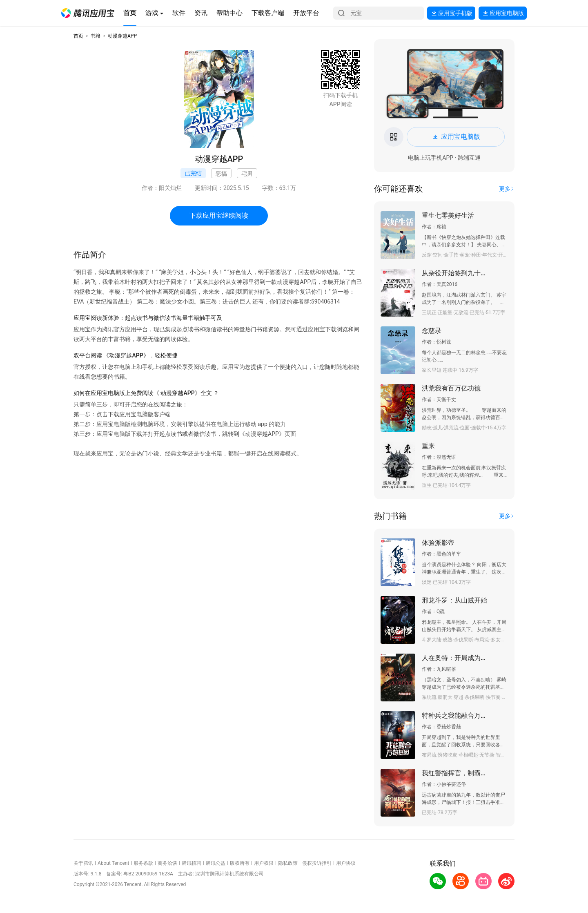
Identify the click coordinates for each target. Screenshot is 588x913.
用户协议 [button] (346, 863)
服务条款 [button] (143, 863)
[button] (88, 13)
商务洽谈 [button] (167, 863)
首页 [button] (78, 36)
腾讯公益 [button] (216, 863)
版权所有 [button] (240, 863)
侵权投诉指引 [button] (317, 863)
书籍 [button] (96, 36)
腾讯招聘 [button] (192, 863)
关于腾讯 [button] (83, 863)
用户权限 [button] (264, 863)
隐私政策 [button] (288, 863)
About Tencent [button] (113, 863)
